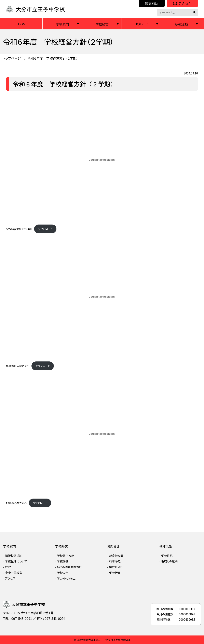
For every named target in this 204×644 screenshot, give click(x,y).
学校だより (116, 567)
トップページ (12, 58)
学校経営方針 (66, 556)
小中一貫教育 (14, 573)
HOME (23, 24)
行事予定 (115, 561)
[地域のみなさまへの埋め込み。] (102, 434)
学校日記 (167, 556)
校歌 (8, 567)
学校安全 (63, 573)
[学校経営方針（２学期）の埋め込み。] (102, 160)
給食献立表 (116, 556)
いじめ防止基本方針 (70, 567)
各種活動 (181, 24)
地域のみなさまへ (16, 503)
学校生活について (16, 561)
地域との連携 (169, 561)
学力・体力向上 (66, 578)
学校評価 (63, 561)
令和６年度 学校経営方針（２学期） (53, 58)
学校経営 (102, 24)
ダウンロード (45, 229)
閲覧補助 (152, 3)
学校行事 (115, 573)
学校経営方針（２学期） (19, 229)
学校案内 (63, 24)
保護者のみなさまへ (18, 366)
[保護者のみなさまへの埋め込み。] (102, 297)
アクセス (182, 3)
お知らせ (142, 24)
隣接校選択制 (14, 556)
